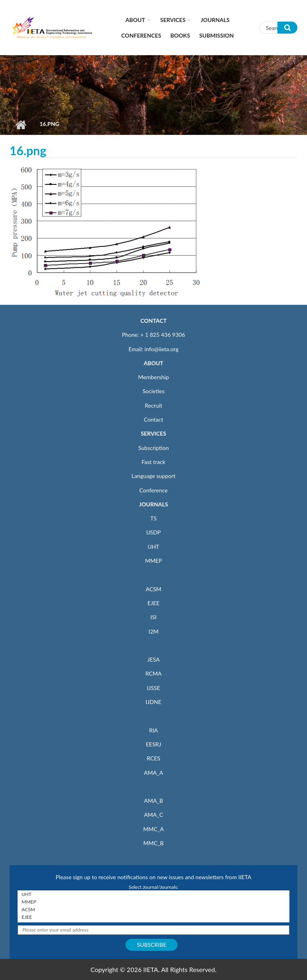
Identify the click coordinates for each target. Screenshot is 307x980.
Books (180, 35)
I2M (153, 631)
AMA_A (153, 773)
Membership (153, 377)
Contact (154, 419)
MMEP (154, 561)
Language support (153, 476)
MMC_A (153, 829)
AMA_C (153, 815)
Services (173, 20)
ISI (153, 617)
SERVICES (153, 433)
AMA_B (153, 801)
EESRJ (153, 744)
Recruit (153, 405)
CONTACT (153, 321)
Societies (154, 391)
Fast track (153, 462)
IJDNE (153, 702)
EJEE (153, 603)
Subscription (153, 448)
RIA (153, 730)
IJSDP (153, 532)
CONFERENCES (141, 35)
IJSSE (153, 688)
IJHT (154, 547)
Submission (216, 35)
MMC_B (154, 843)
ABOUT (153, 363)
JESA (154, 659)
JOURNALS (153, 504)
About (135, 20)
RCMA (154, 673)
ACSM (153, 589)
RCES (153, 758)
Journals (215, 20)
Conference (154, 490)
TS (153, 518)
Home (21, 125)
